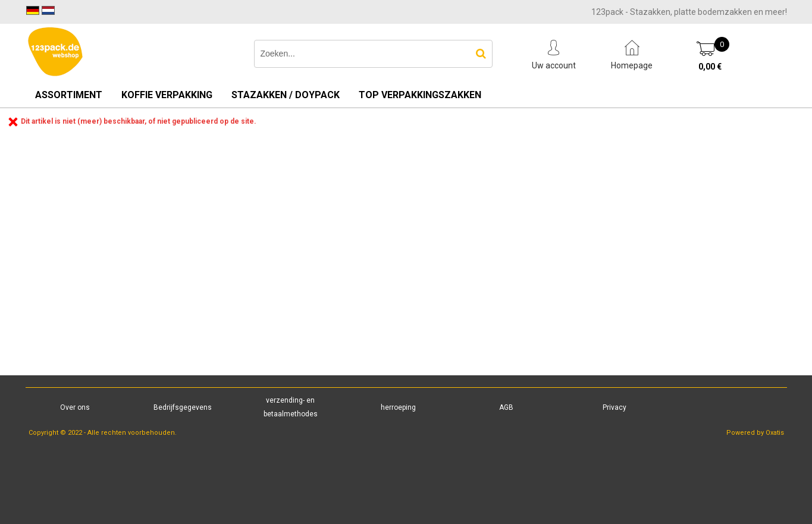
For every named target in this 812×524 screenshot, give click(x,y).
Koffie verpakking (167, 95)
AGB (506, 407)
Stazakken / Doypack (286, 95)
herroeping (398, 407)
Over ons (75, 407)
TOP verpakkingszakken (420, 95)
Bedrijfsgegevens (183, 407)
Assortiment (69, 95)
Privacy (615, 407)
